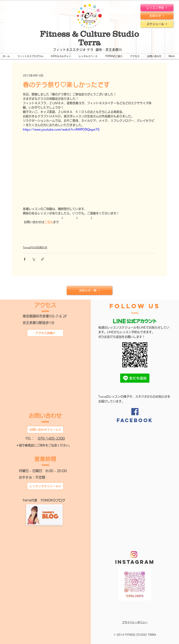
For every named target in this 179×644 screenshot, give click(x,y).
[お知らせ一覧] (89, 290)
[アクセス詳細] (45, 333)
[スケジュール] (157, 24)
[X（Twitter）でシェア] (34, 259)
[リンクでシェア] (42, 259)
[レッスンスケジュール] (45, 486)
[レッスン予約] (157, 8)
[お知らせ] (157, 16)
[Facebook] (135, 412)
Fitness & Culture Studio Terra (89, 38)
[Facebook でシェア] (25, 259)
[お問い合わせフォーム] (45, 430)
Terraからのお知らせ (35, 247)
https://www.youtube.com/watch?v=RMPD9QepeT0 (61, 129)
